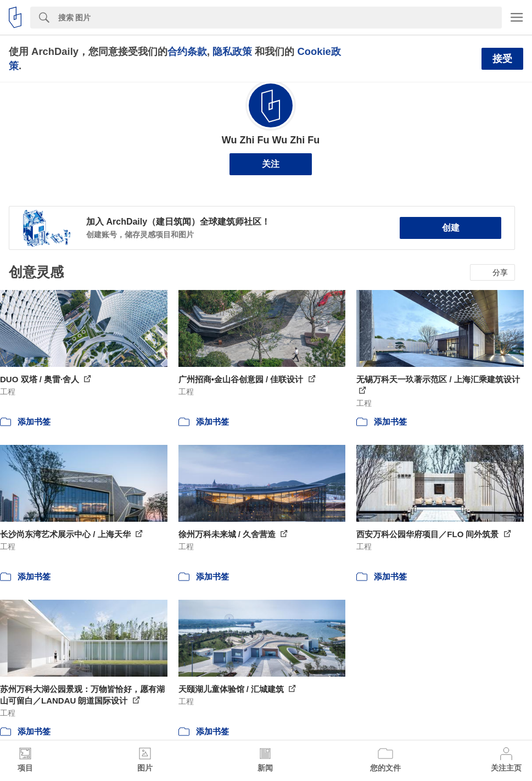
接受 (502, 59)
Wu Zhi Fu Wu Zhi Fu (271, 140)
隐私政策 (232, 51)
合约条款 (187, 51)
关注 (271, 164)
